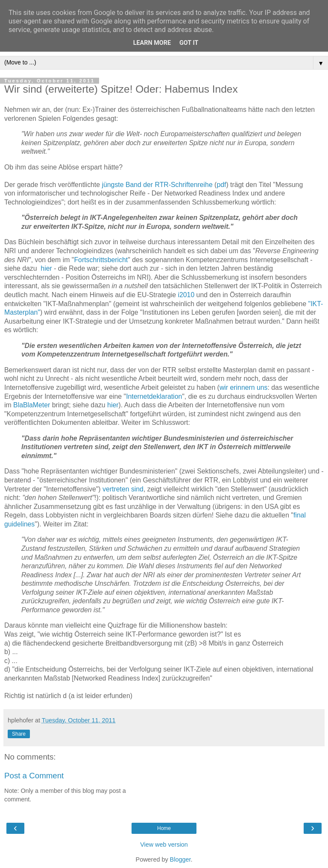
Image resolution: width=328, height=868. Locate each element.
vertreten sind (123, 489)
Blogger (180, 859)
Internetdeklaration (154, 396)
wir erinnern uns (244, 387)
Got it (189, 43)
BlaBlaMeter (32, 405)
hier (46, 268)
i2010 (186, 295)
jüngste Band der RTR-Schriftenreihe (157, 185)
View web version (164, 845)
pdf (221, 185)
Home (164, 828)
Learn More (152, 43)
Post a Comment (34, 776)
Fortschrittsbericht (101, 260)
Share (19, 734)
